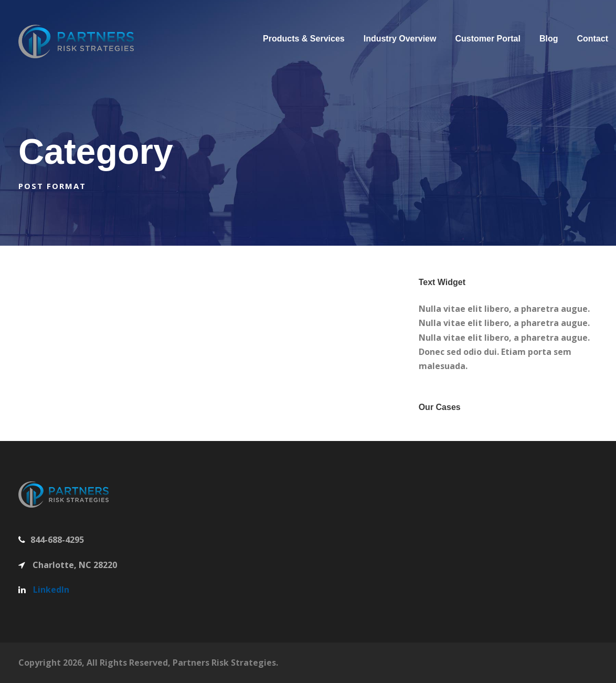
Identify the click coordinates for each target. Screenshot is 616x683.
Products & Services (304, 39)
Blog (549, 39)
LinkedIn (51, 590)
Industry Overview (400, 39)
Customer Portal (487, 39)
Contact (592, 39)
